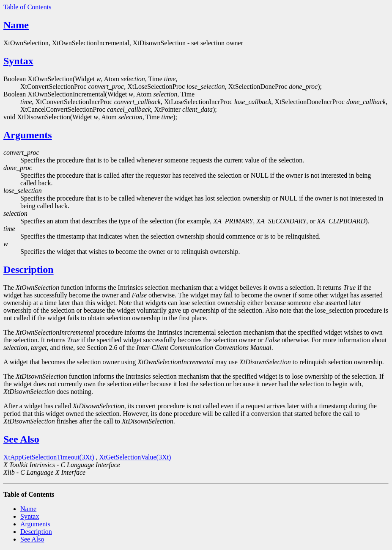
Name (16, 25)
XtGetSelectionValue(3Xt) (135, 457)
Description (29, 269)
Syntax (18, 61)
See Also (21, 439)
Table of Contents (27, 7)
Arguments (28, 135)
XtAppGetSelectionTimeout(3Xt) (49, 457)
